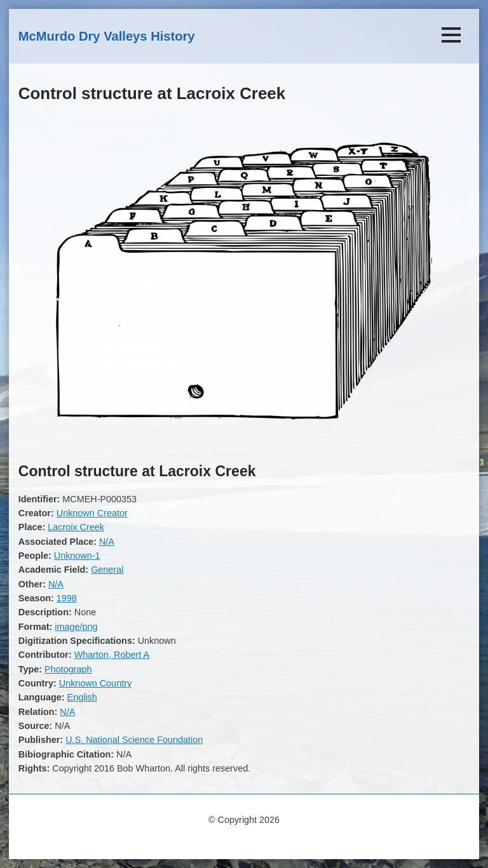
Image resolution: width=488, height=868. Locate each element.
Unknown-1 (77, 556)
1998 (67, 598)
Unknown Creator (92, 513)
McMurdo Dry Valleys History (107, 36)
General (107, 570)
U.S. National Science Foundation (134, 740)
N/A (107, 542)
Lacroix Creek (76, 527)
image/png (76, 627)
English (82, 697)
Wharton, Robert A (112, 655)
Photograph (68, 669)
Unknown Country (95, 683)
